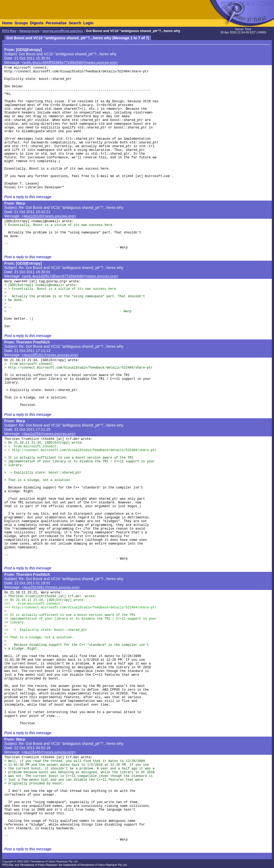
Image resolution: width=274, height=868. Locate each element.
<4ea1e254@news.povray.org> (49, 434)
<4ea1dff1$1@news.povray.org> (50, 355)
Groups (21, 23)
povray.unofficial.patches (63, 31)
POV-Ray (9, 31)
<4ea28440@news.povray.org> (49, 752)
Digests (37, 23)
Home (7, 23)
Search (75, 23)
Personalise (56, 23)
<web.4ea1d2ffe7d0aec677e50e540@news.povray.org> (70, 276)
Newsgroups (29, 31)
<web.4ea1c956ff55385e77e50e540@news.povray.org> (70, 62)
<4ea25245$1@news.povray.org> (51, 587)
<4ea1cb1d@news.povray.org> (49, 216)
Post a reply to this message (28, 197)
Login (88, 23)
